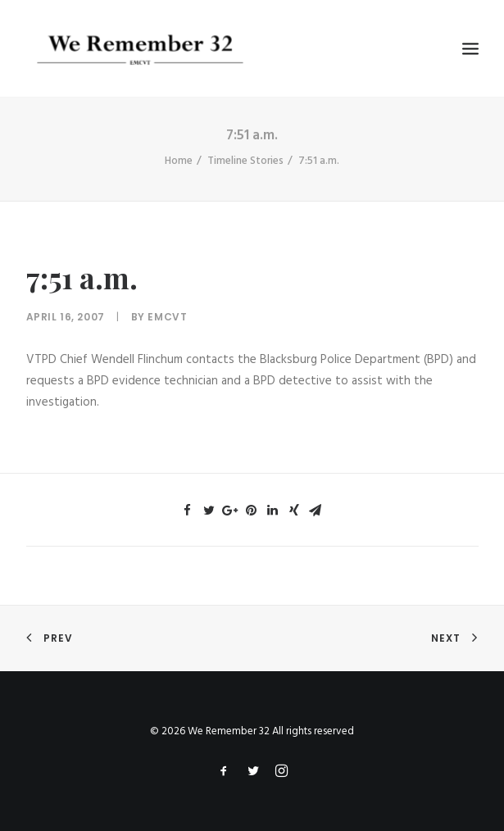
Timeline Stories (245, 161)
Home (179, 161)
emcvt (167, 317)
